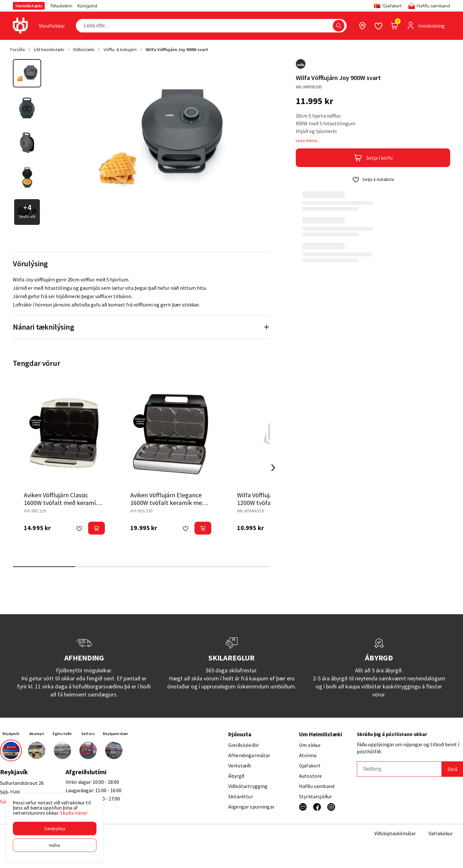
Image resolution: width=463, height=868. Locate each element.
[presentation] (52, 26)
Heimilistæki (29, 6)
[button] (55, 828)
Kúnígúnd (87, 6)
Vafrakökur (441, 833)
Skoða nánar (74, 813)
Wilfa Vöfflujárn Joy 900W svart (177, 49)
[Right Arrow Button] (273, 468)
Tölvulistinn (61, 6)
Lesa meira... (308, 140)
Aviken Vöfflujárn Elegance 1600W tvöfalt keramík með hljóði (168, 503)
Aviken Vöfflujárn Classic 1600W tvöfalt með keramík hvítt (61, 503)
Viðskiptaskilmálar (395, 833)
